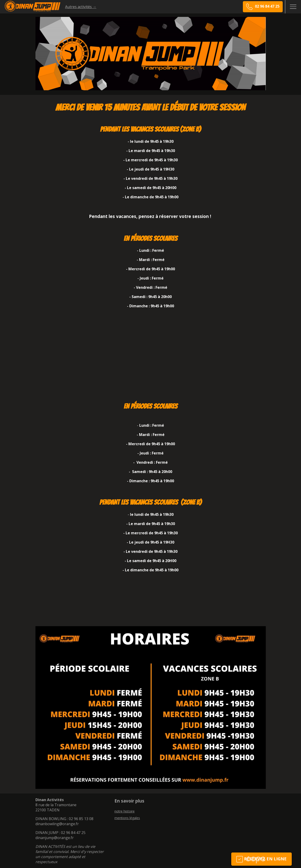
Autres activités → (81, 7)
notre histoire (125, 811)
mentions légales (127, 818)
